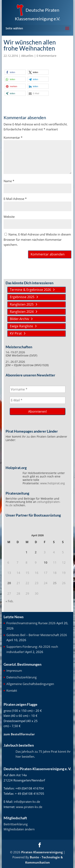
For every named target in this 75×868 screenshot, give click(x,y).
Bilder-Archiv (19, 319)
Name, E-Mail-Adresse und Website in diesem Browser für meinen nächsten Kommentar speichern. (37, 239)
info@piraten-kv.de (27, 802)
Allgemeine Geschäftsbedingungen (30, 684)
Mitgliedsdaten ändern (19, 829)
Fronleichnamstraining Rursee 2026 (31, 623)
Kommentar (13, 137)
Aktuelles (27, 56)
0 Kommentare (46, 56)
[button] (15, 72)
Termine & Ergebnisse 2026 (30, 290)
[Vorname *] (37, 389)
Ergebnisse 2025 (22, 297)
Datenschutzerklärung (21, 677)
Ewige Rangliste (21, 326)
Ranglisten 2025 (22, 304)
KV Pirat (16, 333)
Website (9, 217)
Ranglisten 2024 (22, 312)
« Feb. (10, 601)
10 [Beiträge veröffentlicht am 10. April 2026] (46, 562)
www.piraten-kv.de (29, 807)
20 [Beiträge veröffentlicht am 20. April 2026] (9, 583)
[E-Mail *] (37, 400)
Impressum (14, 671)
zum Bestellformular (19, 734)
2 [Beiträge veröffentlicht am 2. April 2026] (36, 552)
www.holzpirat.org (52, 483)
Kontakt (12, 690)
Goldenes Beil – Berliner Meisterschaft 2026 (37, 635)
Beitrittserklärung (16, 824)
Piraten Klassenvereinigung (42, 852)
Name (9, 181)
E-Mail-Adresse (15, 199)
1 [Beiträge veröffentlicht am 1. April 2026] (26, 552)
